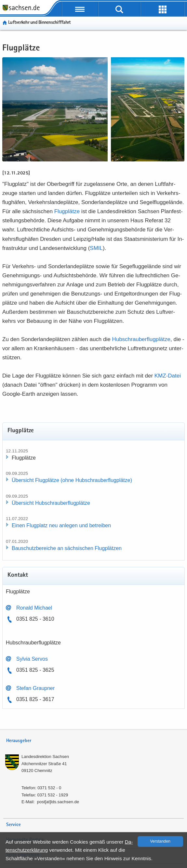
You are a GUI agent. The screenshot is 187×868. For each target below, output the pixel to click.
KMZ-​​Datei (168, 376)
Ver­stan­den (160, 841)
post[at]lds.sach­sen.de (58, 802)
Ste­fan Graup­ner (35, 688)
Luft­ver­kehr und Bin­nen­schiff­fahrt (39, 23)
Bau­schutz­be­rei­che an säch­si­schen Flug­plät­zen (67, 548)
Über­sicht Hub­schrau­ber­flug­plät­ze (51, 503)
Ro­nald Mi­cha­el (34, 608)
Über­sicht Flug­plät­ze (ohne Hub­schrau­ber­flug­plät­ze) (72, 480)
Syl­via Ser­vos (32, 659)
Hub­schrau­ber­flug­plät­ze (141, 339)
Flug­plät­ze (67, 211)
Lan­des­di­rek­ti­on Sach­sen (45, 757)
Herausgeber (19, 741)
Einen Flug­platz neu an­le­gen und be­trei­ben (61, 525)
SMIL (96, 248)
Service (13, 825)
